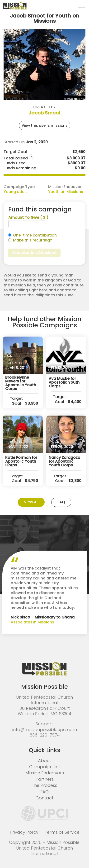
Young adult (15, 192)
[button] (81, 6)
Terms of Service (62, 832)
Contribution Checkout (34, 253)
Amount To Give (28, 218)
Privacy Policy (24, 832)
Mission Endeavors (45, 773)
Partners (45, 779)
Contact (44, 798)
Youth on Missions (66, 192)
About (44, 761)
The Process (44, 785)
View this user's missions (45, 125)
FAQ (61, 502)
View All (31, 502)
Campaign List (45, 767)
